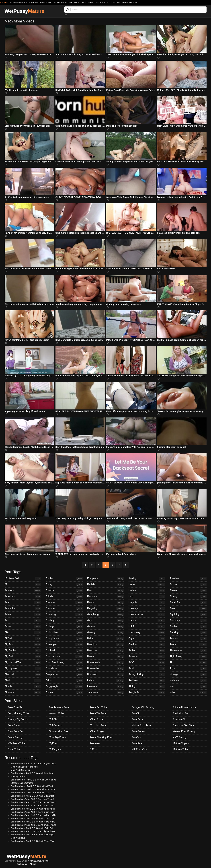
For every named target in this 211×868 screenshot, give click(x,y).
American (23, 597)
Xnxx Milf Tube (98, 725)
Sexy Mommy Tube (18, 713)
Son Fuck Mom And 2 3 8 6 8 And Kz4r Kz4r (32, 773)
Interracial (106, 686)
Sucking (188, 633)
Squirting (188, 615)
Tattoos (188, 639)
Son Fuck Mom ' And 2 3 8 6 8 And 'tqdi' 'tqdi (32, 786)
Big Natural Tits (23, 662)
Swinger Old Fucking (143, 707)
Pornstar (147, 656)
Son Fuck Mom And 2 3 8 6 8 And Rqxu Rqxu (33, 835)
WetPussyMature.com (38, 861)
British (64, 597)
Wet (188, 686)
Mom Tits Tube (98, 713)
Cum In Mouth (64, 656)
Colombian (64, 633)
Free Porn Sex (16, 707)
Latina (147, 585)
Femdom (106, 597)
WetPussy (24, 11)
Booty (64, 585)
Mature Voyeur (181, 743)
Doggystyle (64, 686)
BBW (23, 633)
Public (147, 668)
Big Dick (23, 656)
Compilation (64, 639)
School (188, 585)
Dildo (64, 680)
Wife (188, 692)
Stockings (188, 621)
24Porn (94, 749)
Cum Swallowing (64, 662)
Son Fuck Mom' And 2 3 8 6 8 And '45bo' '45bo (33, 806)
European (106, 579)
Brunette (64, 603)
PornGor (136, 737)
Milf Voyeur (55, 749)
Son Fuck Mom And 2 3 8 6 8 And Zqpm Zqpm (33, 818)
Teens (188, 645)
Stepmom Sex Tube (184, 725)
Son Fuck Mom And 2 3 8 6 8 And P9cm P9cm (33, 841)
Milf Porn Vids (139, 749)
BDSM (23, 639)
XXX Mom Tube (102, 2)
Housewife (106, 668)
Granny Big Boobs (18, 719)
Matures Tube (180, 749)
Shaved (188, 591)
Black (23, 680)
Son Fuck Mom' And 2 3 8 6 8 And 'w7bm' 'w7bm (34, 815)
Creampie (64, 645)
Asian (23, 615)
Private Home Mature (185, 707)
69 (23, 585)
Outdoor (147, 645)
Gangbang (106, 615)
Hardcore (106, 651)
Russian (188, 579)
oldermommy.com (48, 2)
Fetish (106, 603)
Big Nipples (23, 668)
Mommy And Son (19, 776)
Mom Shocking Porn (101, 737)
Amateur (23, 591)
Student (188, 627)
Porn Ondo (62, 2)
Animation (23, 609)
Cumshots (64, 668)
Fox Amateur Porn (130, 2)
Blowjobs (23, 692)
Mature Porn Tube (141, 725)
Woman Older (57, 713)
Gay (106, 621)
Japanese (106, 692)
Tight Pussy (188, 656)
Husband (106, 674)
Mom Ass (95, 743)
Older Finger (97, 731)
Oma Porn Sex (75, 2)
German (106, 627)
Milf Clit (53, 719)
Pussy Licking (147, 674)
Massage (147, 609)
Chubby (64, 621)
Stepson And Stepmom (22, 783)
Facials (106, 585)
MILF (147, 627)
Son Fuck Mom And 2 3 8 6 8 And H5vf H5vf (32, 828)
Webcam (188, 680)
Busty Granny (88, 2)
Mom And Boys (18, 838)
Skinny (188, 597)
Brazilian (64, 591)
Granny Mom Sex (59, 731)
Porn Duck (137, 719)
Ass (23, 621)
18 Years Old (23, 579)
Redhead (147, 680)
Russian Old (180, 719)
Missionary (147, 633)
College (64, 627)
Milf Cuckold (56, 725)
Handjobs (106, 645)
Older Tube (115, 2)
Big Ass (23, 645)
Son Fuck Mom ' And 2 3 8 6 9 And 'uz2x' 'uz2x (33, 793)
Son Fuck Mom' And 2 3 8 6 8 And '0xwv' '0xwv (33, 802)
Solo (188, 609)
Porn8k (136, 713)
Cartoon (64, 609)
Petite (147, 651)
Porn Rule (137, 743)
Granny (106, 633)
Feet (106, 591)
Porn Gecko (138, 731)
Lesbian (147, 591)
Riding (147, 686)
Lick (147, 597)
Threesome (188, 651)
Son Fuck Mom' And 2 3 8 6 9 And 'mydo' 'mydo (34, 825)
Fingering (106, 609)
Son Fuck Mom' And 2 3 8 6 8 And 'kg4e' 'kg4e (33, 831)
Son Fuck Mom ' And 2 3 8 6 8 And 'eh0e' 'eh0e (33, 780)
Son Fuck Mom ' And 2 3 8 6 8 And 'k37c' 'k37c (33, 789)
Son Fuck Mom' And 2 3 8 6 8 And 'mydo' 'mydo (34, 764)
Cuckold (64, 651)
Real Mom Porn (181, 713)
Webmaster (23, 864)
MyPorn (53, 743)
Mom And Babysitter (20, 770)
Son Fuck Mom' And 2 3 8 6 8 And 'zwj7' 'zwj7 (33, 799)
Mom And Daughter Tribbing (24, 767)
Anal (23, 603)
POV (147, 662)
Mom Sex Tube (99, 707)
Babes (23, 627)
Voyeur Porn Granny (184, 731)
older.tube (33, 2)
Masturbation (147, 615)
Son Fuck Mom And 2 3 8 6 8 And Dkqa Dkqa (33, 796)
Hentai (106, 656)
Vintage (188, 674)
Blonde (23, 686)
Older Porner (97, 719)
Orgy (147, 639)
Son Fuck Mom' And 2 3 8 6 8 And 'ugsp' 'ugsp (33, 812)
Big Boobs (23, 651)
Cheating (64, 615)
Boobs (64, 579)
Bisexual (23, 674)
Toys (188, 668)
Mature (147, 621)
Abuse (33, 864)
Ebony (64, 692)
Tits (188, 662)
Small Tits (188, 603)
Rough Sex (147, 692)
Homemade (106, 662)
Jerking (147, 579)
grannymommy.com (19, 2)
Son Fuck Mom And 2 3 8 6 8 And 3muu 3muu (33, 809)
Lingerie (147, 603)
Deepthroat (64, 674)
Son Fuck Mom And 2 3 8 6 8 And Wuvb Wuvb (33, 822)
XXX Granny (180, 737)
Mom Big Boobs (58, 737)
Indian (106, 680)
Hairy (106, 639)
